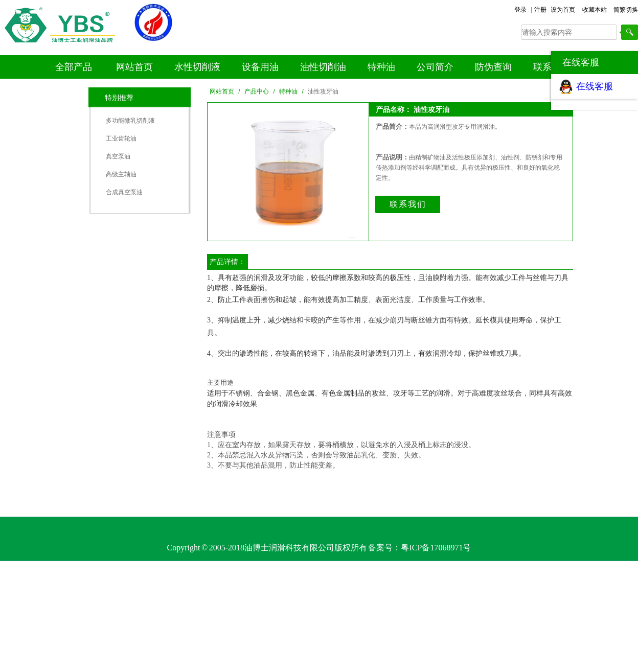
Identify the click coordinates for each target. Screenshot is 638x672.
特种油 (381, 67)
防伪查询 (493, 67)
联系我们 (408, 204)
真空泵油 (118, 156)
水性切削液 (197, 67)
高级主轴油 (121, 174)
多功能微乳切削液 (130, 121)
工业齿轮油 (121, 138)
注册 (540, 10)
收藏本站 (595, 10)
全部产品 (74, 67)
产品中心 (257, 91)
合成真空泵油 (124, 192)
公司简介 (435, 67)
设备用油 (260, 67)
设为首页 (563, 10)
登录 (520, 10)
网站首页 (134, 67)
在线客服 (595, 86)
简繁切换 (626, 10)
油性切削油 (323, 67)
